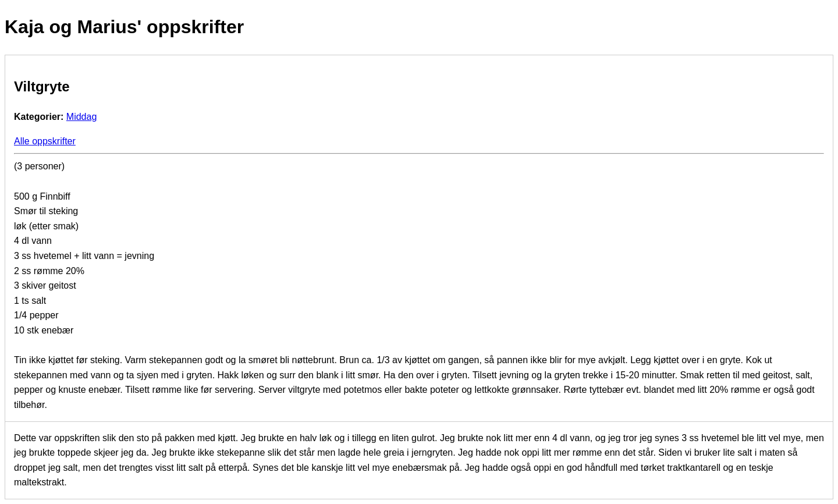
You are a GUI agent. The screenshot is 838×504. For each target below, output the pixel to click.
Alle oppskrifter (45, 141)
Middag (81, 117)
